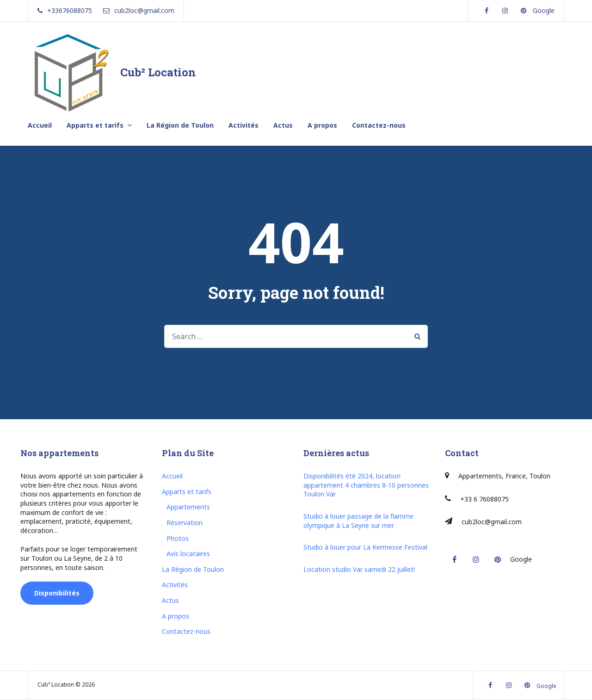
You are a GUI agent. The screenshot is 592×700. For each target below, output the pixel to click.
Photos (178, 538)
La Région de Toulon (180, 125)
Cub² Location (158, 72)
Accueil (40, 125)
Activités (244, 125)
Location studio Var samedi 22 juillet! (359, 569)
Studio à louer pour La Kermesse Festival (365, 547)
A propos (322, 125)
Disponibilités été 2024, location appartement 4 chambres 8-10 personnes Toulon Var (366, 485)
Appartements (188, 507)
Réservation (185, 523)
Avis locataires (188, 554)
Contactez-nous (379, 125)
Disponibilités (57, 593)
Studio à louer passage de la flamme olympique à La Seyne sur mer (358, 521)
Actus (283, 125)
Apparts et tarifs (95, 125)
